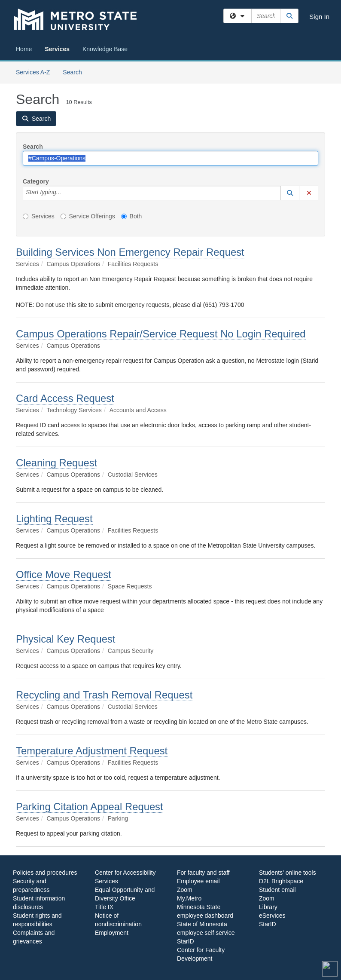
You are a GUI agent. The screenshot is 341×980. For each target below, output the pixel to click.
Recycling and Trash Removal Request (104, 695)
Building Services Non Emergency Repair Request (130, 252)
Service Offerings (88, 216)
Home (24, 49)
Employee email (198, 881)
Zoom (185, 890)
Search (75, 72)
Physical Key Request (65, 639)
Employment (112, 933)
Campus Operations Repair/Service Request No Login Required (161, 334)
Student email (277, 890)
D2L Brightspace (281, 881)
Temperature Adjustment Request (92, 751)
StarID (186, 941)
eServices (272, 916)
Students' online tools (288, 873)
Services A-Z (33, 72)
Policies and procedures (45, 873)
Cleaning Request (56, 463)
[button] (290, 193)
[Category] (66, 193)
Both (132, 216)
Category (36, 181)
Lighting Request (54, 519)
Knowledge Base (105, 49)
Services (57, 49)
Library (268, 907)
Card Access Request (65, 398)
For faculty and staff (203, 873)
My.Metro (189, 898)
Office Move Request (64, 574)
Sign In (319, 17)
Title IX (104, 907)
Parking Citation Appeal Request (90, 807)
